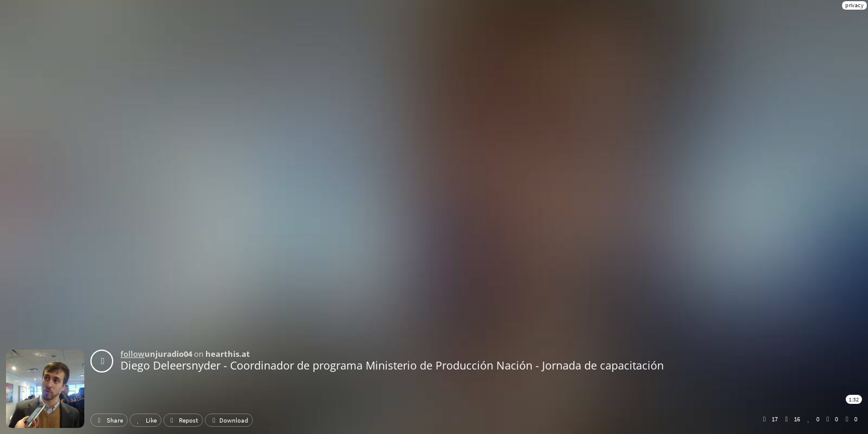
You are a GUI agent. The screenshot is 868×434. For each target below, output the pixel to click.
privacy (854, 5)
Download (229, 420)
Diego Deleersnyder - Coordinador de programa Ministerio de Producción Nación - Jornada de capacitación (392, 365)
